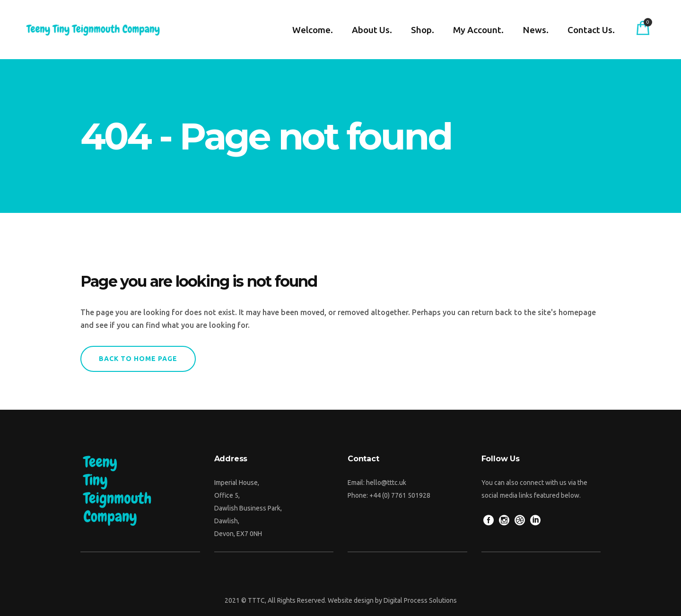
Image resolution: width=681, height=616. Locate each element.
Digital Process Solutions (420, 600)
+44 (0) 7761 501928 (400, 495)
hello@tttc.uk (386, 483)
